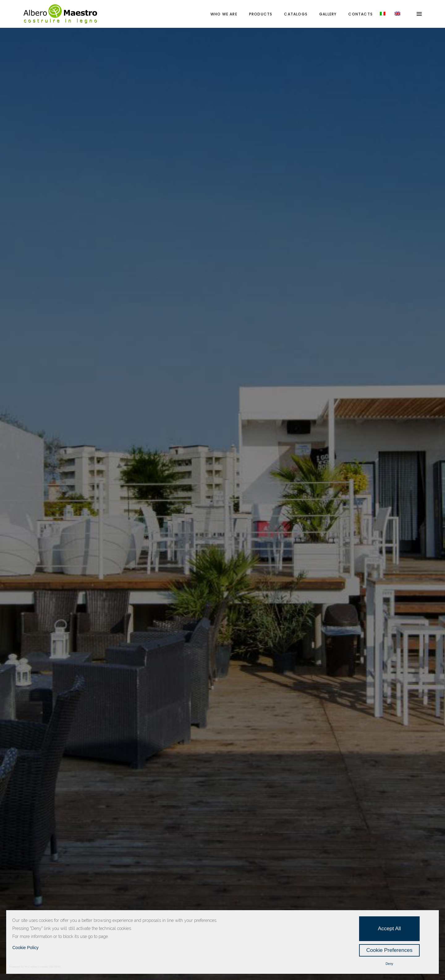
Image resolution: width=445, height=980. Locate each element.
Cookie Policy (25, 948)
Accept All (390, 929)
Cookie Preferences (389, 950)
